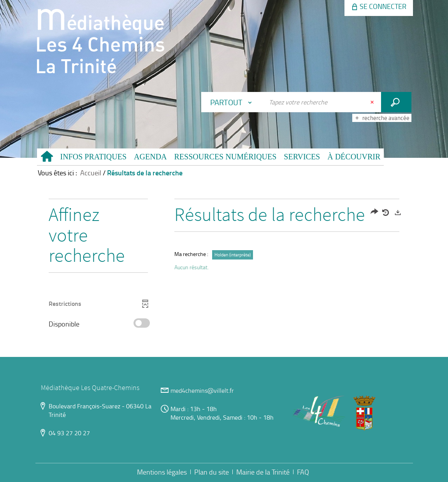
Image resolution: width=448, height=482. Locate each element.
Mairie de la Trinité (263, 472)
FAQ (303, 472)
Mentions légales (162, 472)
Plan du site (212, 472)
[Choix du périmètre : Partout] (233, 102)
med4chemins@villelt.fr (202, 390)
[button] (93, 157)
